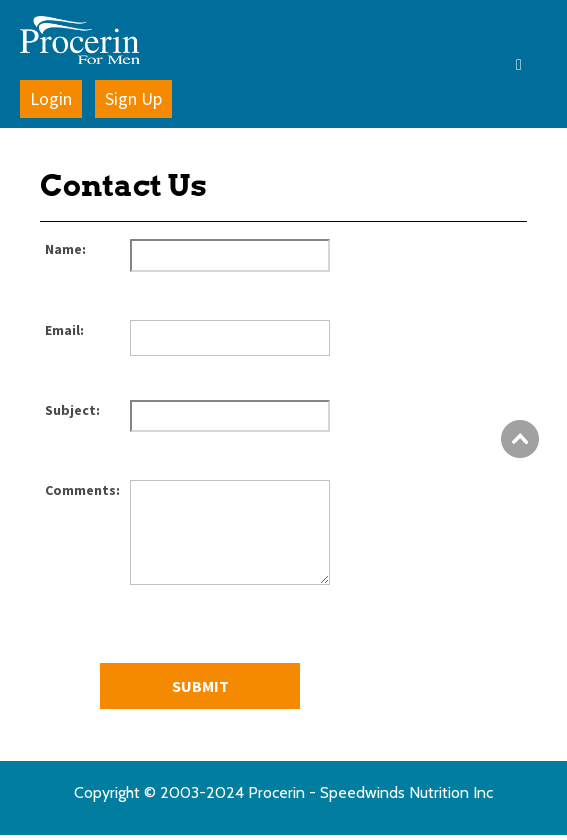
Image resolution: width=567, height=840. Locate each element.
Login (51, 98)
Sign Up (133, 98)
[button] (477, 64)
